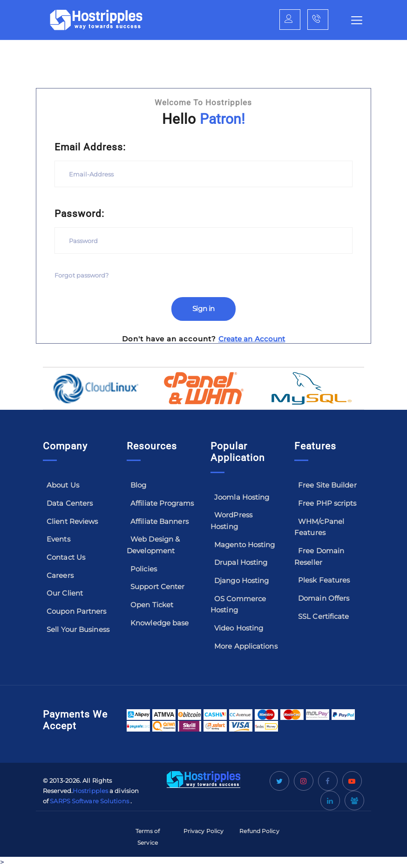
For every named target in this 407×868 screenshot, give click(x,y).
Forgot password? (82, 275)
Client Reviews (72, 521)
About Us (63, 485)
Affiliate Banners (159, 521)
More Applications (246, 646)
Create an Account (252, 339)
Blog (138, 485)
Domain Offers (324, 598)
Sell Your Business (78, 629)
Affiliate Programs (162, 503)
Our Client (65, 593)
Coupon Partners (77, 611)
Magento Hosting (245, 545)
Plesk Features (324, 580)
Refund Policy (259, 831)
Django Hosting (241, 580)
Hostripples (90, 791)
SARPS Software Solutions (89, 801)
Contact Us (66, 557)
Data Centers (70, 503)
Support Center (157, 587)
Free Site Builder (327, 485)
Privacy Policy (203, 831)
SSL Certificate (324, 616)
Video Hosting (239, 628)
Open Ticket (152, 605)
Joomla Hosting (242, 497)
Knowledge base (159, 623)
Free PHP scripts (327, 503)
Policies (144, 569)
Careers (60, 575)
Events (58, 539)
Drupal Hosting (241, 562)
